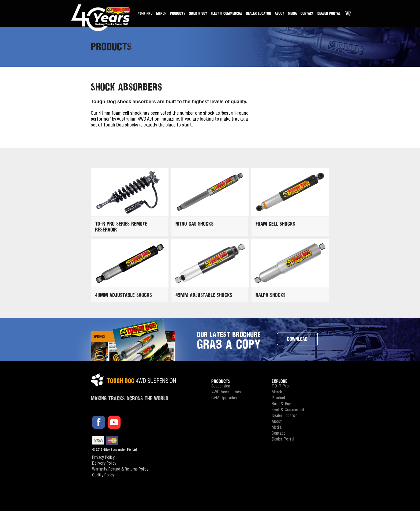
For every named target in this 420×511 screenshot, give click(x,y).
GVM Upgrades (224, 398)
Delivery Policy (104, 464)
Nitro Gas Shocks (194, 224)
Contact (307, 13)
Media (292, 13)
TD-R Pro (145, 13)
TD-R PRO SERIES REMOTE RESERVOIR (121, 227)
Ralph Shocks (271, 295)
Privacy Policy (103, 458)
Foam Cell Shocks (275, 224)
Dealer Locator (259, 13)
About (280, 13)
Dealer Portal (329, 13)
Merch (161, 13)
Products (178, 13)
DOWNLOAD (297, 339)
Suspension (221, 387)
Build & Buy (198, 13)
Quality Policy (103, 476)
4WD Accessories (226, 392)
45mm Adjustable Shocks (204, 295)
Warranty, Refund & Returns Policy (120, 470)
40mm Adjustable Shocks (123, 295)
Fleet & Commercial (227, 13)
